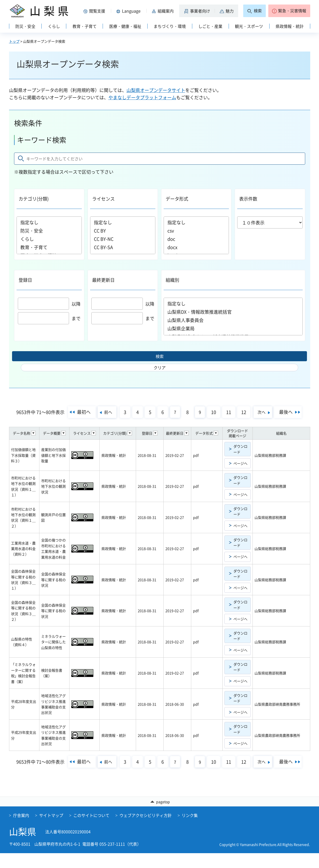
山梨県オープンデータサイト (156, 90)
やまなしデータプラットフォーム (142, 97)
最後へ (158, 416)
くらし (49, 239)
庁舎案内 (21, 830)
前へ (118, 403)
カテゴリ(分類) (34, 199)
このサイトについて (91, 830)
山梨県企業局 (233, 328)
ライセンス (103, 199)
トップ (14, 41)
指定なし (49, 222)
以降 (49, 304)
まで (49, 318)
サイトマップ (51, 830)
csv (196, 231)
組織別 (172, 280)
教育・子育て (49, 247)
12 (259, 404)
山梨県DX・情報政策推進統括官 (233, 312)
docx (196, 247)
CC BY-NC (123, 239)
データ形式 (177, 199)
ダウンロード (240, 452)
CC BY (123, 231)
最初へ (89, 403)
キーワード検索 (42, 140)
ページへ (240, 466)
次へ (282, 403)
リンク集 (190, 830)
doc (196, 239)
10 (229, 404)
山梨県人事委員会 (233, 320)
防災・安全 (49, 231)
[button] (95, 11)
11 (244, 404)
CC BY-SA (123, 247)
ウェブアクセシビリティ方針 (146, 830)
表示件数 (248, 199)
